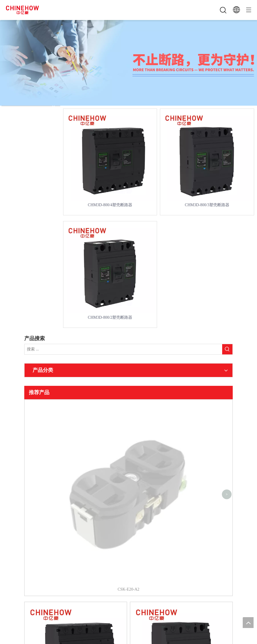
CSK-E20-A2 (128, 407)
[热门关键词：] (227, 349)
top (248, 623)
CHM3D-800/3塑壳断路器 (207, 205)
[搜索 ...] (123, 349)
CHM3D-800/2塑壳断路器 (110, 317)
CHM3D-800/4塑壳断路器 (110, 205)
